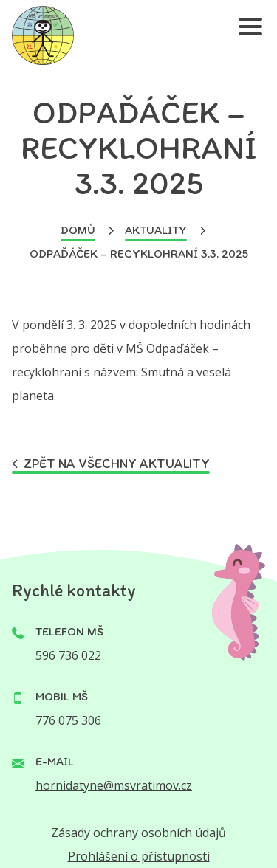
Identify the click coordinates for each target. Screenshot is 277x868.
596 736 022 (68, 655)
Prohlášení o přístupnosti (139, 856)
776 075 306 (68, 720)
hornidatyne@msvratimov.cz (114, 785)
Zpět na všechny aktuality (111, 464)
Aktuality (156, 230)
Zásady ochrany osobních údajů (138, 833)
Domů (78, 230)
